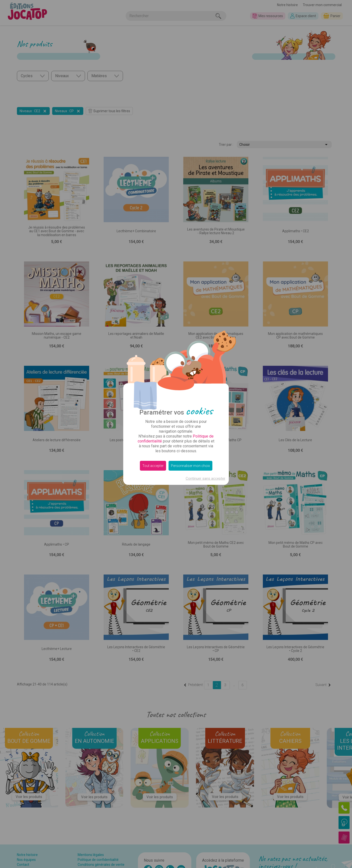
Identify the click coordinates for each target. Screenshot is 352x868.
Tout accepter (153, 466)
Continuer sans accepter (206, 478)
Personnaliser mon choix (190, 466)
